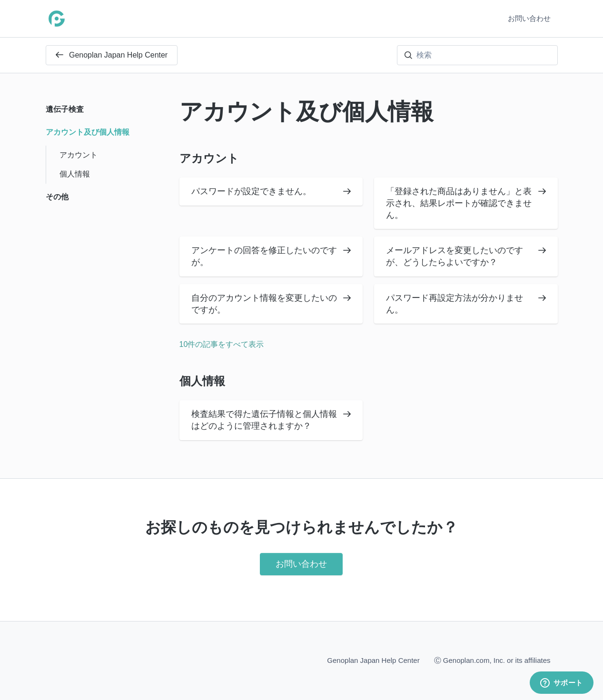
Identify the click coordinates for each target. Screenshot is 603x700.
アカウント (209, 158)
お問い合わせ (529, 18)
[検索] (477, 55)
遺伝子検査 (65, 109)
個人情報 (202, 381)
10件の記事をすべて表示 (222, 344)
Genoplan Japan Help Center (112, 55)
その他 (57, 197)
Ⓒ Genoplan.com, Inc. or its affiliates (492, 660)
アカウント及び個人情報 (88, 132)
